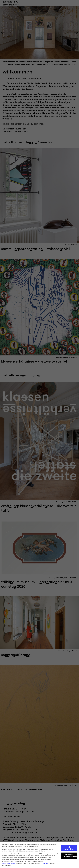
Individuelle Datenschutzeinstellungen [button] (71, 856)
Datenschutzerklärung (8, 863)
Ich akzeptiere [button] (69, 848)
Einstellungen (44, 863)
